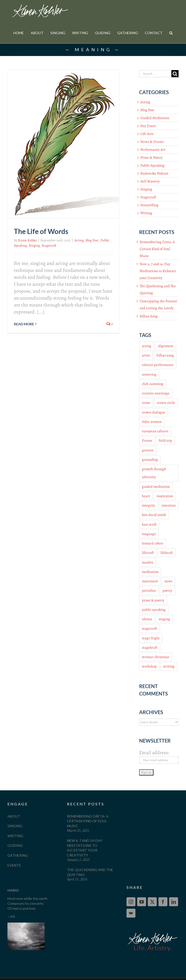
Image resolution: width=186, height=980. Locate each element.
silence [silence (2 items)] (147, 619)
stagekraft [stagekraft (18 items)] (150, 647)
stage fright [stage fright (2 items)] (151, 638)
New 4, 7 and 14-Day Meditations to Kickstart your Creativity (158, 271)
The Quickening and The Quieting (90, 872)
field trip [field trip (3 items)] (165, 440)
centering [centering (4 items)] (149, 374)
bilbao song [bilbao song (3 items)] (165, 355)
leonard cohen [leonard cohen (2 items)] (153, 543)
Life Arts (147, 134)
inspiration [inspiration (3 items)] (165, 496)
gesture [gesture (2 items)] (148, 450)
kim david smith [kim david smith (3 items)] (154, 515)
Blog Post (92, 240)
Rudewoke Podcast (154, 173)
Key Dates (148, 126)
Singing (34, 245)
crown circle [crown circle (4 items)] (166, 403)
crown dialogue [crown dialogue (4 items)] (154, 412)
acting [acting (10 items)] (147, 346)
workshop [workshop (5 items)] (149, 666)
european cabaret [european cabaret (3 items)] (155, 431)
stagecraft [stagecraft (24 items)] (150, 628)
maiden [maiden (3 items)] (148, 562)
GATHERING (18, 855)
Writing (146, 213)
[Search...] (155, 74)
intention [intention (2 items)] (169, 505)
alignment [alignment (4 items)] (166, 346)
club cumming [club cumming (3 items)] (153, 384)
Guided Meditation (155, 118)
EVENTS (14, 865)
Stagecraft (49, 245)
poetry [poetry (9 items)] (167, 591)
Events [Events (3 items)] (147, 440)
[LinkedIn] (174, 902)
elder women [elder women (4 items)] (152, 422)
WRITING (15, 836)
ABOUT (14, 816)
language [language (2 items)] (149, 534)
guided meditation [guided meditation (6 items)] (156, 487)
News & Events (152, 142)
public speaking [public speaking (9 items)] (154, 610)
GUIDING (15, 845)
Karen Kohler (27, 240)
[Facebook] (163, 902)
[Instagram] (131, 902)
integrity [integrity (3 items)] (149, 505)
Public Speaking (153, 165)
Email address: (154, 753)
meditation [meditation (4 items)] (150, 572)
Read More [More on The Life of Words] (24, 324)
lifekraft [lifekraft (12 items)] (167, 553)
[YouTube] (142, 902)
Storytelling (149, 205)
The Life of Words (41, 231)
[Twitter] (152, 902)
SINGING (15, 826)
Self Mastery (150, 181)
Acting (79, 240)
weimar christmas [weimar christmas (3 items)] (155, 657)
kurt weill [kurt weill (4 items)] (149, 524)
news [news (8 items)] (168, 581)
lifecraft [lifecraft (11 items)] (148, 553)
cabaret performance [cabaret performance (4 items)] (158, 365)
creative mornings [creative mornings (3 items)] (156, 393)
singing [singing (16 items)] (164, 619)
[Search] (175, 74)
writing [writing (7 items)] (169, 666)
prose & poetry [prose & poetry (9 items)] (153, 600)
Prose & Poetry (152, 157)
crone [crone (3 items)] (146, 403)
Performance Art (153, 150)
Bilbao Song (149, 316)
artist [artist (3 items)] (146, 355)
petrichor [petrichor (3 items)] (149, 591)
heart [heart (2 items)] (146, 496)
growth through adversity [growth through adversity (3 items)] (154, 473)
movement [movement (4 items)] (150, 581)
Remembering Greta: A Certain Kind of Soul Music (157, 249)
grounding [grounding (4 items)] (150, 460)
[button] (171, 33)
